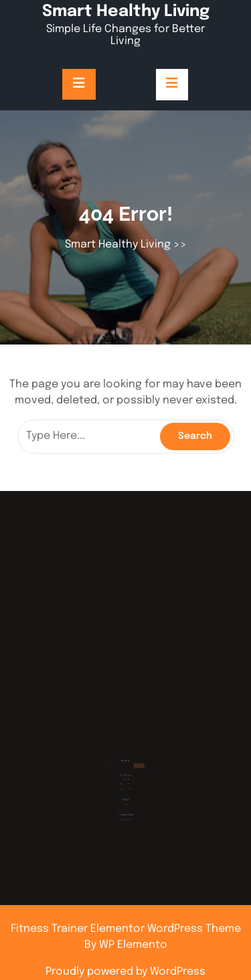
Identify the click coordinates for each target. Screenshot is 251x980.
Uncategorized (125, 810)
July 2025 (125, 775)
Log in (125, 796)
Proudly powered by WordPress (125, 972)
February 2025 (126, 783)
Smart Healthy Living (126, 12)
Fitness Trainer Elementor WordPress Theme (126, 929)
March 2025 (125, 779)
